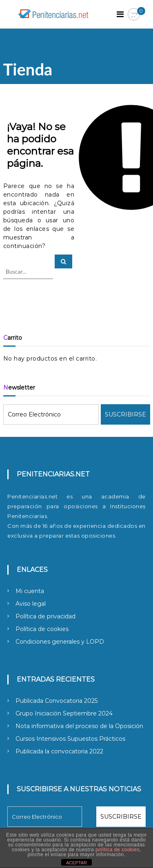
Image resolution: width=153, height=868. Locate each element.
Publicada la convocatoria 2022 (59, 751)
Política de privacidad (45, 616)
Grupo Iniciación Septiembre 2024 (64, 713)
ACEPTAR (76, 863)
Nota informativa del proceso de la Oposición (79, 726)
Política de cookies (42, 629)
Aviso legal (31, 604)
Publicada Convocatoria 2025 (57, 701)
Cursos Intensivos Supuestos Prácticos (70, 739)
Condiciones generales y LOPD (60, 642)
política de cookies (118, 850)
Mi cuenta (30, 591)
